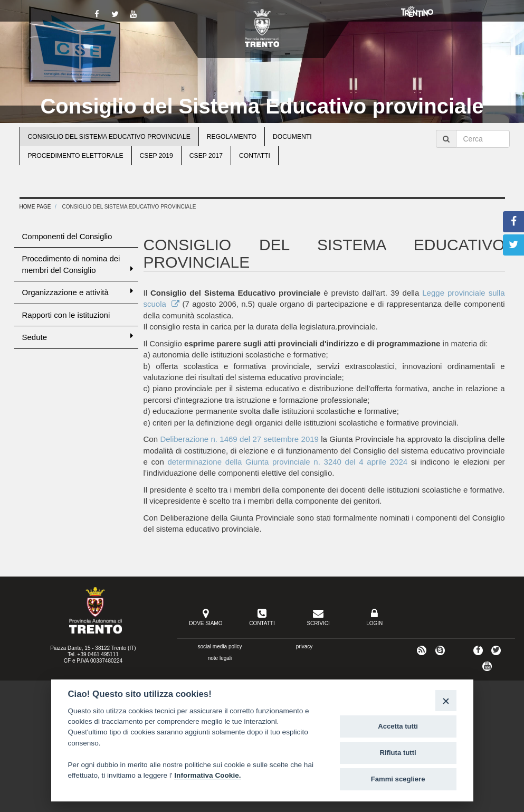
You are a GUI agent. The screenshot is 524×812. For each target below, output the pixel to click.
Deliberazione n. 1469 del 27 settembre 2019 (239, 439)
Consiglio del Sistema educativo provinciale (109, 137)
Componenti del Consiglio (67, 236)
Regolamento (232, 137)
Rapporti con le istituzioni (66, 315)
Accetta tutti (398, 726)
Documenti (292, 137)
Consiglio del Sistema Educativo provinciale (262, 106)
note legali (220, 658)
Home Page (35, 207)
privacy (304, 646)
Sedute (78, 337)
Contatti (255, 156)
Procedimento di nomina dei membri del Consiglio (78, 264)
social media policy (220, 646)
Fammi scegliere (398, 779)
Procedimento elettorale (76, 156)
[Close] (446, 700)
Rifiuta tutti (398, 753)
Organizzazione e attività (78, 292)
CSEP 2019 (156, 156)
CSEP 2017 (206, 156)
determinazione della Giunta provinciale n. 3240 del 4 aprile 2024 (287, 462)
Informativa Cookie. (207, 775)
